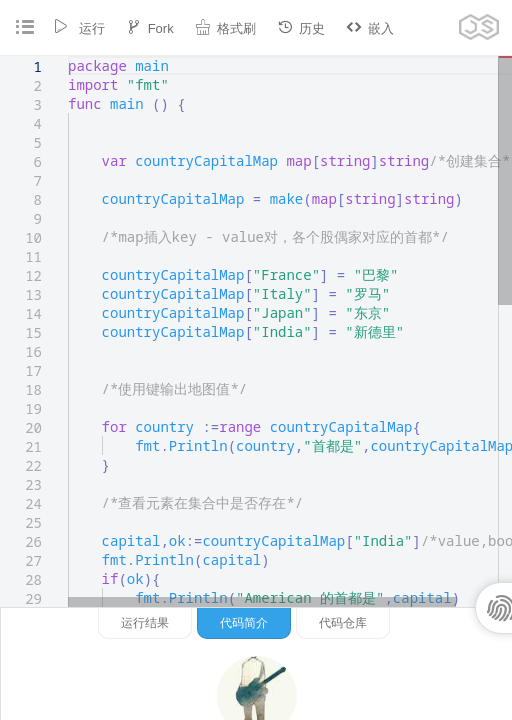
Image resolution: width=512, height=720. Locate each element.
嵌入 (370, 27)
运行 (79, 27)
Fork (150, 27)
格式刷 (225, 27)
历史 (301, 27)
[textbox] (68, 56)
